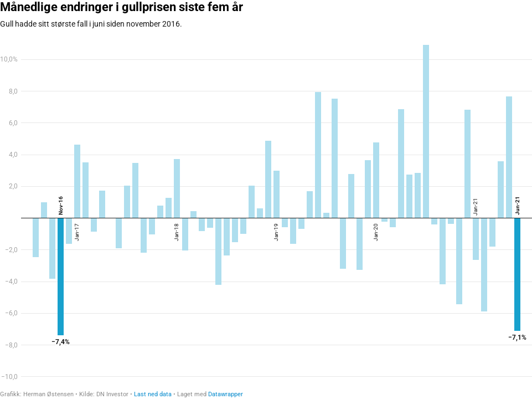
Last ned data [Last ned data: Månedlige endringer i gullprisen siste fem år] (153, 394)
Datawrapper (226, 394)
